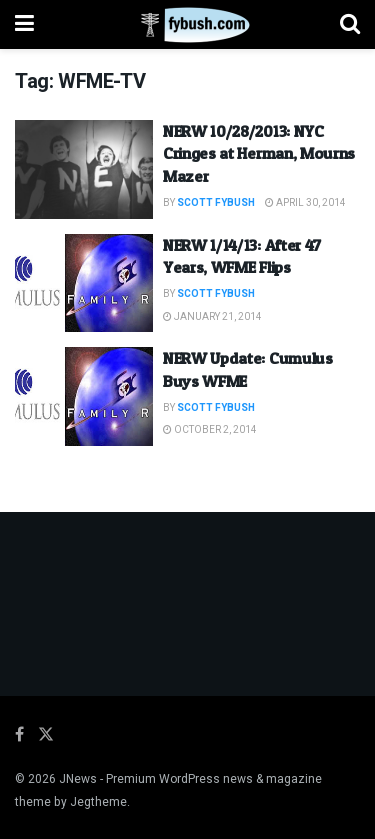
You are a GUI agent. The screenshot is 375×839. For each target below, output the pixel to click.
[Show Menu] (24, 24)
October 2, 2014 (210, 430)
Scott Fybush (216, 203)
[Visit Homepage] (187, 25)
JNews (78, 779)
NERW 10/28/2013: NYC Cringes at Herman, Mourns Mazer (259, 153)
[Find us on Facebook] (19, 735)
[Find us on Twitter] (46, 735)
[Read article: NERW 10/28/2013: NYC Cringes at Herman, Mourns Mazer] (84, 169)
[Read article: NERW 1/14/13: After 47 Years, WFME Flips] (84, 283)
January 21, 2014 (212, 317)
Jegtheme (98, 802)
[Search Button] (350, 24)
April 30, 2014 (305, 203)
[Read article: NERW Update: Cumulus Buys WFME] (84, 396)
